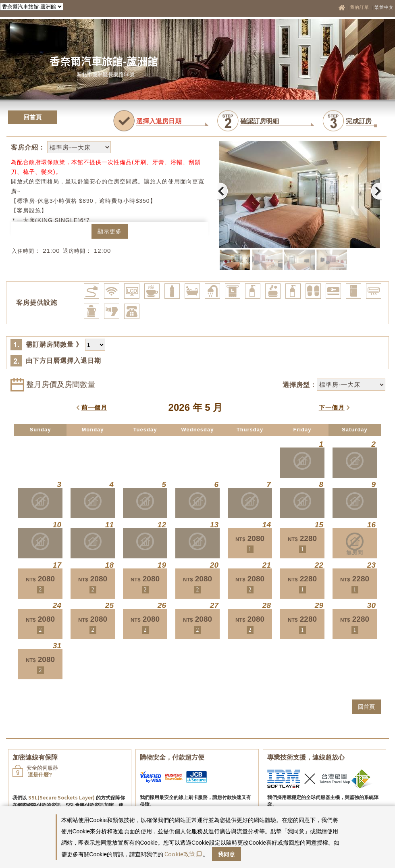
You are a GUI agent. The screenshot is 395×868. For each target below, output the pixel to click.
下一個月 (332, 407)
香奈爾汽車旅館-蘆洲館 (104, 61)
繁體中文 (384, 7)
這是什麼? (40, 775)
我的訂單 (360, 7)
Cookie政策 (183, 854)
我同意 (227, 854)
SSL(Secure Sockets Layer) (61, 797)
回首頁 (32, 117)
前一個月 (94, 407)
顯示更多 (110, 231)
